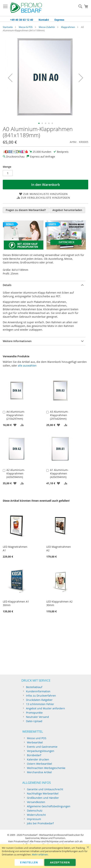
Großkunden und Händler (43, 798)
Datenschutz (35, 811)
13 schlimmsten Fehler (40, 704)
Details (7, 285)
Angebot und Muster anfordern (45, 708)
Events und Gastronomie (42, 747)
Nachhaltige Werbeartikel (43, 793)
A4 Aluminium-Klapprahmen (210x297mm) (16, 415)
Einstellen (29, 862)
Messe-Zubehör (47, 27)
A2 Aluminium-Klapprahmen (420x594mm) (16, 473)
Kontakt (44, 20)
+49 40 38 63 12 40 (22, 20)
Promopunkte (34, 713)
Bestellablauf (34, 687)
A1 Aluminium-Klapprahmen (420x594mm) (59, 473)
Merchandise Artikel (39, 772)
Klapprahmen (68, 27)
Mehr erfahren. (40, 855)
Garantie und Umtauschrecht (45, 789)
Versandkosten (36, 802)
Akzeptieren (60, 862)
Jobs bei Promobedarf (40, 823)
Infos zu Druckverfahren (41, 696)
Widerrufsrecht (36, 815)
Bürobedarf (34, 755)
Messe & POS (26, 27)
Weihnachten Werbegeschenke (46, 768)
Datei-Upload (34, 721)
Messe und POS (37, 738)
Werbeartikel (35, 742)
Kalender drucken (38, 759)
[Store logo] (26, 8)
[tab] (43, 285)
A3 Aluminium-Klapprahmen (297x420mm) (59, 415)
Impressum (34, 819)
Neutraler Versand (37, 717)
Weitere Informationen (17, 341)
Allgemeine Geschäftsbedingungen (49, 806)
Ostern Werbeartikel (40, 764)
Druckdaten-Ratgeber (39, 700)
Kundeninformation (38, 691)
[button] (10, 78)
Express (59, 20)
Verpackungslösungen (41, 751)
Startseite (8, 27)
